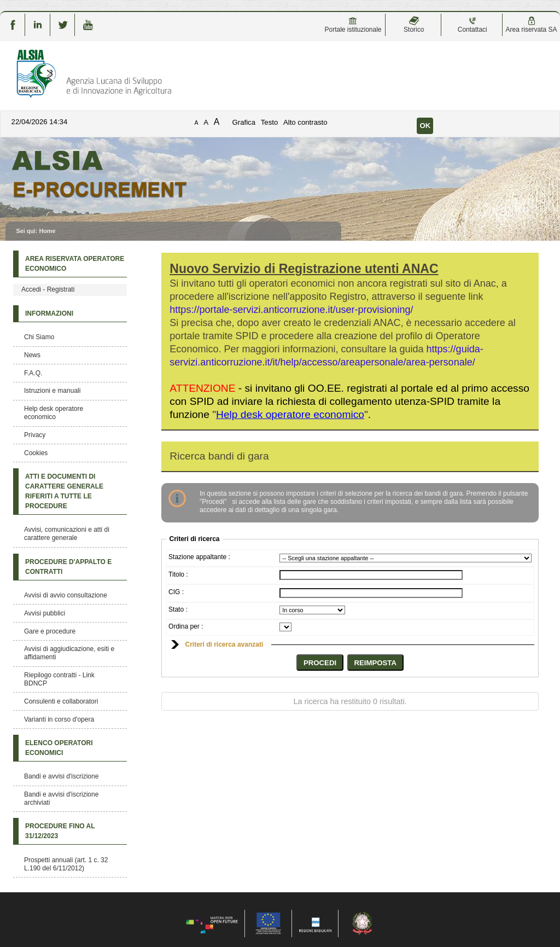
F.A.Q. (33, 373)
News (32, 355)
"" (290, 414)
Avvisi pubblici (45, 613)
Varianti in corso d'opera (59, 719)
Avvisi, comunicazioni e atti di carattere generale (67, 534)
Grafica (244, 122)
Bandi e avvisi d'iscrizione (61, 776)
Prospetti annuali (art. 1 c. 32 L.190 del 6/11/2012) (66, 864)
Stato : (178, 609)
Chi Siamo (39, 337)
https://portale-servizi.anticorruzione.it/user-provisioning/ (291, 310)
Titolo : (178, 574)
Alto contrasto (305, 122)
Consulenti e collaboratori (61, 701)
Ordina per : (186, 626)
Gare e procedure (50, 631)
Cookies (36, 453)
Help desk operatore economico (54, 413)
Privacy (35, 435)
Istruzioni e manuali (52, 391)
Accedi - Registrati (48, 289)
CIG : (176, 592)
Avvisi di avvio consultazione (66, 595)
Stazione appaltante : (199, 557)
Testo (270, 122)
